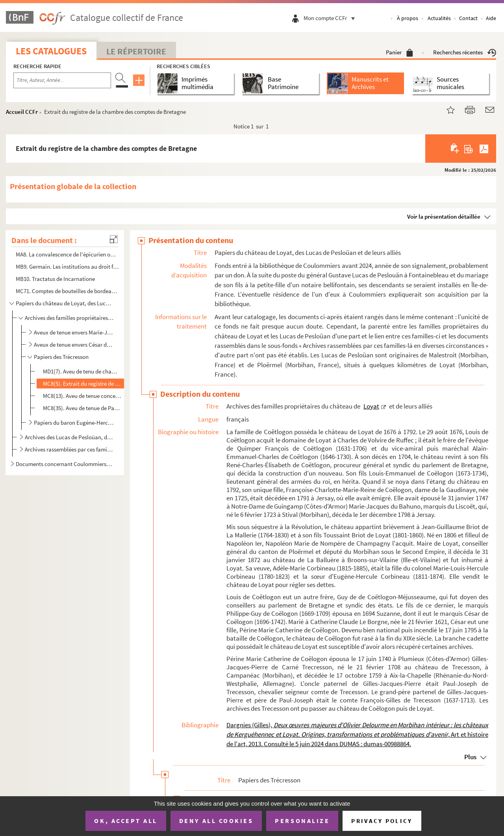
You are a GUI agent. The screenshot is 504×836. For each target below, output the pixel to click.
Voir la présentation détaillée (444, 216)
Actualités (439, 18)
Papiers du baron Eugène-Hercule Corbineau (74, 423)
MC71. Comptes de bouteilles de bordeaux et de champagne (67, 291)
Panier (399, 52)
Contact (468, 18)
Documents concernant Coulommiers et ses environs (64, 464)
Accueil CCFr (22, 112)
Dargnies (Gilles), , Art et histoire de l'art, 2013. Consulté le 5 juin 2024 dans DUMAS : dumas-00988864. (357, 735)
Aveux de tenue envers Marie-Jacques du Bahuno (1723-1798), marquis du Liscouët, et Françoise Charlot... (74, 332)
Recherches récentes (465, 52)
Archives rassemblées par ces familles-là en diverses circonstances (69, 449)
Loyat (371, 406)
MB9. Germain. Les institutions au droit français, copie (67, 267)
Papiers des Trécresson (61, 357)
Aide (491, 18)
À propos (408, 18)
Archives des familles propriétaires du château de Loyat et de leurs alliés (69, 318)
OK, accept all (126, 821)
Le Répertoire (136, 51)
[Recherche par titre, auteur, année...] (62, 80)
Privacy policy (382, 821)
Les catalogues (51, 51)
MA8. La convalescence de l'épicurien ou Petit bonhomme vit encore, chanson (67, 254)
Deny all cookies (216, 821)
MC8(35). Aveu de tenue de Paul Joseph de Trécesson (82, 408)
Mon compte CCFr (331, 18)
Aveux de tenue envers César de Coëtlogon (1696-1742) (74, 345)
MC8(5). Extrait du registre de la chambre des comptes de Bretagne (82, 384)
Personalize (302, 821)
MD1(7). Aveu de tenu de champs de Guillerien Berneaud (82, 371)
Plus (470, 757)
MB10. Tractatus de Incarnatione (55, 279)
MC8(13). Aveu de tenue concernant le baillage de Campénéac (82, 396)
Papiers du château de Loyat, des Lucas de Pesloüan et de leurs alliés (64, 303)
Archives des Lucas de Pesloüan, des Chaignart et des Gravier (69, 437)
